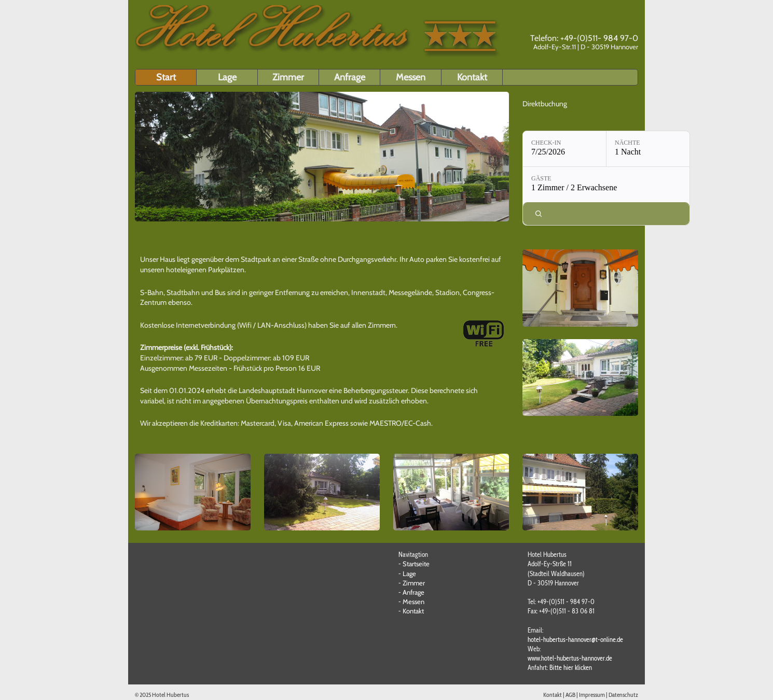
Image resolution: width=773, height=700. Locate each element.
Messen (411, 77)
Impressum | (594, 695)
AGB (570, 695)
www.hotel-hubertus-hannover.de (570, 658)
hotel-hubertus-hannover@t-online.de (575, 639)
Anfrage (350, 77)
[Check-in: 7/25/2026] (564, 149)
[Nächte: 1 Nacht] (648, 149)
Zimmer (288, 77)
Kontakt (472, 77)
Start (166, 77)
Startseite (416, 564)
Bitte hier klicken (571, 667)
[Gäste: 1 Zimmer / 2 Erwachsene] (606, 185)
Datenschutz (623, 695)
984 (611, 38)
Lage (227, 77)
